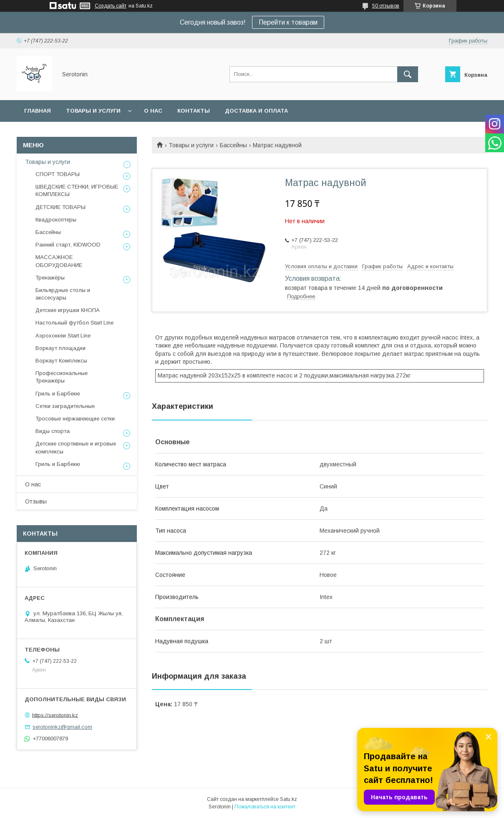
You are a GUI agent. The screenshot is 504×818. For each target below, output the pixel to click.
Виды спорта (53, 431)
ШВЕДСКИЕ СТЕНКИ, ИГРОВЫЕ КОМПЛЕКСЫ (77, 190)
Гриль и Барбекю (58, 394)
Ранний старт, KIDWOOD (68, 245)
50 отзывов (386, 6)
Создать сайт (111, 6)
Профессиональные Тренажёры (62, 377)
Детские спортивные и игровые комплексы (76, 447)
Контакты (194, 111)
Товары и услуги (93, 111)
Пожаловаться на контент (265, 807)
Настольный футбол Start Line (74, 323)
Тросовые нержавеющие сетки (75, 419)
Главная (38, 111)
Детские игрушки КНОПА (68, 310)
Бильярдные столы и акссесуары (63, 294)
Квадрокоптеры (56, 220)
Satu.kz (289, 799)
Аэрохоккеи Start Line (63, 336)
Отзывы (36, 501)
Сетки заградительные (65, 406)
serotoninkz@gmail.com (62, 727)
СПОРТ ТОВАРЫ (58, 174)
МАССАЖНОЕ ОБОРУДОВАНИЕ (59, 261)
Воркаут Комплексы (61, 361)
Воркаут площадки (60, 348)
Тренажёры (50, 278)
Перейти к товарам (288, 22)
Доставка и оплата (256, 111)
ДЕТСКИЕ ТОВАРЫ (60, 207)
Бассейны (233, 145)
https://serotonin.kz (55, 715)
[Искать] (408, 74)
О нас (153, 111)
